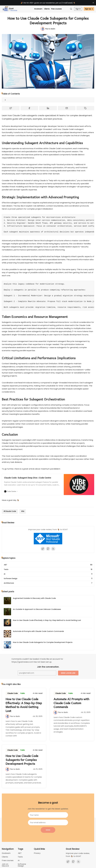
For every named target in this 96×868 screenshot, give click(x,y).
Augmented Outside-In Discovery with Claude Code (34, 598)
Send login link (68, 673)
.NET (20, 853)
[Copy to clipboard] (85, 108)
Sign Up (89, 9)
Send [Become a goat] (48, 830)
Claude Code (12, 693)
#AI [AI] (23, 511)
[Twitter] (43, 549)
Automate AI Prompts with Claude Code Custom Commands (38, 631)
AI (19, 860)
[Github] (48, 549)
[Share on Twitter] (11, 108)
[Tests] (48, 570)
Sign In (78, 9)
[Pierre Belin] (48, 29)
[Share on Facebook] (29, 108)
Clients (47, 9)
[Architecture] (48, 583)
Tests (20, 857)
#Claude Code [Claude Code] (10, 511)
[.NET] (48, 565)
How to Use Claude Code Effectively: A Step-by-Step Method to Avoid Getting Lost (47, 620)
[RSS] (53, 549)
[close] (93, 3)
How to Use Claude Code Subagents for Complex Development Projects (43, 642)
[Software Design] (48, 579)
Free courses (56, 9)
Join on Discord (5, 865)
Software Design (22, 865)
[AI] (48, 574)
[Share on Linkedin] (48, 108)
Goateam (38, 9)
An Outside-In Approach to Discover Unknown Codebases (37, 609)
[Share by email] (67, 108)
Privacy (37, 853)
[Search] (72, 9)
